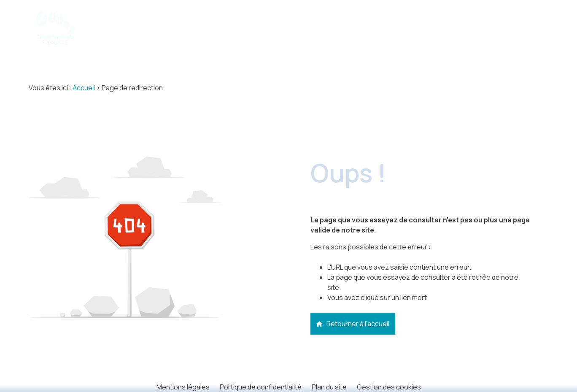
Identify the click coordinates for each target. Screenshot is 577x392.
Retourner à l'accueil (352, 324)
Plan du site (329, 387)
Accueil (84, 88)
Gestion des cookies (389, 387)
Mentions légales (183, 387)
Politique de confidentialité (261, 387)
